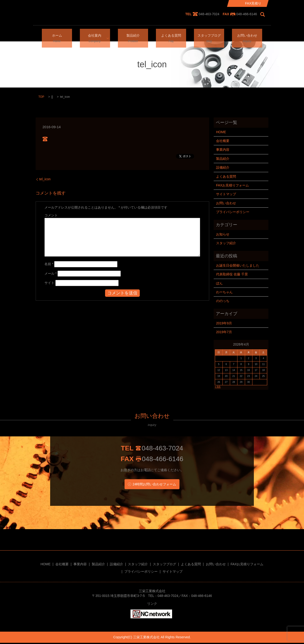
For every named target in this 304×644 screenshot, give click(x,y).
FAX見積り (253, 3)
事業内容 (223, 150)
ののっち (223, 301)
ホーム (57, 35)
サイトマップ (226, 194)
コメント (51, 215)
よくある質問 (171, 35)
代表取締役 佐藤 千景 (232, 274)
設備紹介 (223, 167)
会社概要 (223, 141)
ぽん (219, 283)
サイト (49, 283)
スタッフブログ (209, 35)
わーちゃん (224, 292)
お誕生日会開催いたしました (238, 265)
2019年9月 (224, 323)
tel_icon (45, 179)
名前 (49, 264)
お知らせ (223, 234)
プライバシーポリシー (233, 212)
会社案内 (93, 35)
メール (51, 273)
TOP (41, 97)
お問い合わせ (247, 35)
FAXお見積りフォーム (232, 185)
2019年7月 (224, 332)
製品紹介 (133, 35)
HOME (221, 132)
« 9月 (218, 387)
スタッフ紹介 (226, 243)
